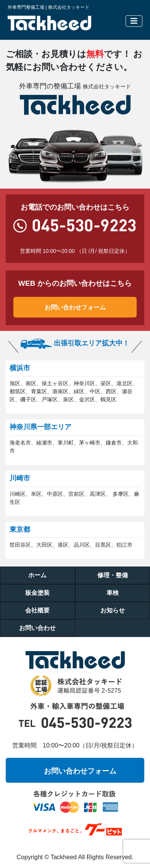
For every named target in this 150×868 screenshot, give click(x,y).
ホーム (37, 575)
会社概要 (37, 610)
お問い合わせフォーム (75, 307)
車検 (113, 593)
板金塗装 (37, 593)
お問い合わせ (37, 628)
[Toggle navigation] (134, 21)
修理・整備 (113, 575)
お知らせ (113, 610)
